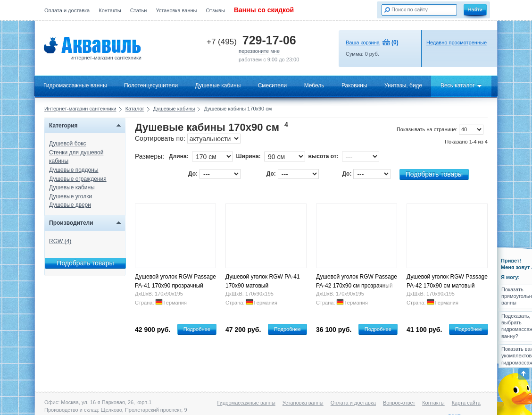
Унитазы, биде (403, 85)
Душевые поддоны (74, 170)
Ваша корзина (363, 42)
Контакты (110, 10)
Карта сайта (466, 403)
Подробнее (197, 329)
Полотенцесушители (151, 85)
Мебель (314, 85)
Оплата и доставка (67, 10)
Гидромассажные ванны (75, 85)
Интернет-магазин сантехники (80, 109)
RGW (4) (60, 241)
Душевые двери (70, 205)
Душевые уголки (71, 196)
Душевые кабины (218, 85)
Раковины (354, 85)
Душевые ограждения (78, 179)
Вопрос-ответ (399, 403)
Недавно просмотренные (457, 42)
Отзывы (216, 10)
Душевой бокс (68, 144)
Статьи (139, 10)
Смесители (273, 85)
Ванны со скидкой (264, 10)
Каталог (135, 109)
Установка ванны (177, 10)
